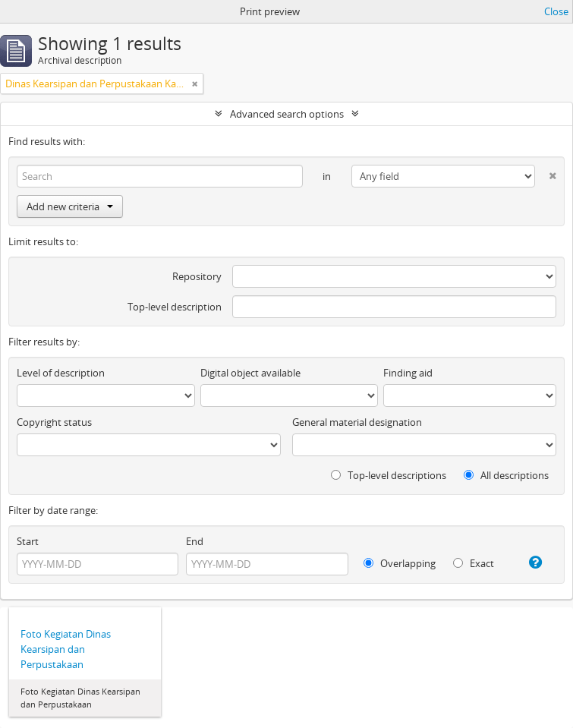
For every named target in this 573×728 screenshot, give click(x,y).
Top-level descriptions (389, 475)
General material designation (357, 422)
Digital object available (250, 373)
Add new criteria (70, 206)
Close (556, 11)
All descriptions (506, 475)
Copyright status (54, 422)
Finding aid (408, 373)
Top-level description (175, 307)
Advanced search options (287, 114)
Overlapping (400, 563)
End (195, 541)
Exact (474, 563)
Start (28, 541)
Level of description (61, 373)
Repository (197, 276)
